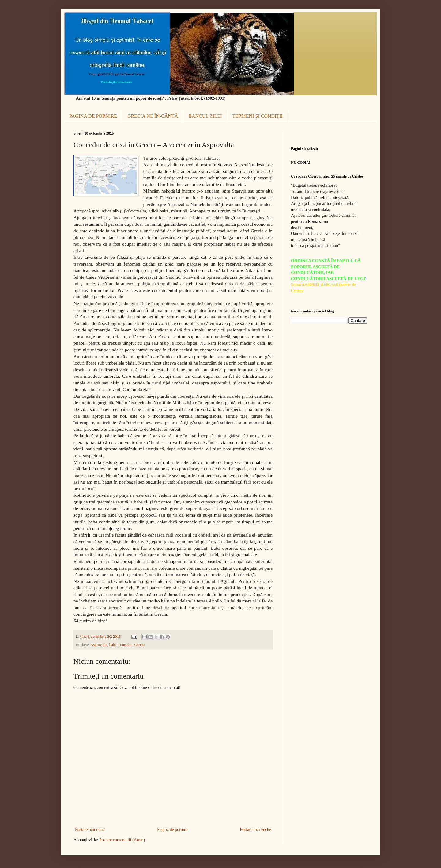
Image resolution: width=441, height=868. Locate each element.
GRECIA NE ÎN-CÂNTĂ (153, 116)
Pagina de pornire (172, 830)
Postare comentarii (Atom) (122, 840)
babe (113, 645)
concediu (125, 645)
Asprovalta (99, 645)
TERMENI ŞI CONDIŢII (257, 116)
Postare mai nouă (90, 830)
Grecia (140, 645)
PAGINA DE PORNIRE (93, 116)
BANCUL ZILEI (205, 116)
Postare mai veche (255, 830)
